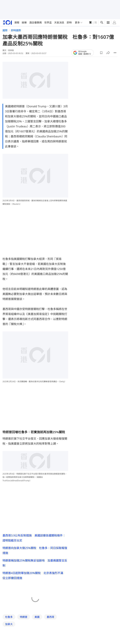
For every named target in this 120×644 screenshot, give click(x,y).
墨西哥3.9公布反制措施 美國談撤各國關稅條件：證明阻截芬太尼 (34, 538)
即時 (69, 23)
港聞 (17, 23)
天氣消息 (59, 23)
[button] (101, 53)
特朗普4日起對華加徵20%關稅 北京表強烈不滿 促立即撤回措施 (34, 575)
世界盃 (48, 23)
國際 (5, 30)
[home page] (7, 22)
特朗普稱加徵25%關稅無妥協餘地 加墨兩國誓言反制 (35, 563)
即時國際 (16, 30)
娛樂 (24, 23)
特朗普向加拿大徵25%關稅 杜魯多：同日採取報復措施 (35, 550)
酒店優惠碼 (35, 23)
